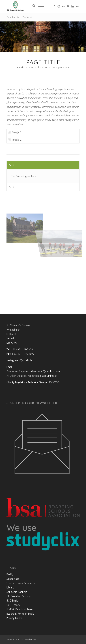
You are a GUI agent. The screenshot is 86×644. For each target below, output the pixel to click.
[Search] (32, 6)
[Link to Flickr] (63, 6)
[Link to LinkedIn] (73, 6)
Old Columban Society (19, 596)
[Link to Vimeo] (68, 6)
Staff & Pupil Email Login (20, 609)
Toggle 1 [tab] (15, 132)
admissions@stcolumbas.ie (45, 371)
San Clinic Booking (17, 592)
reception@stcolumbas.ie (42, 376)
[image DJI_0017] (25, 227)
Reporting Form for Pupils (20, 614)
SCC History (13, 605)
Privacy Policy (14, 618)
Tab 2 (12, 187)
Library (10, 588)
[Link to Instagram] (59, 6)
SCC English (13, 601)
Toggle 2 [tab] (15, 140)
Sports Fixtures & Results (21, 583)
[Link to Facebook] (54, 6)
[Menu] (40, 6)
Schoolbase (13, 579)
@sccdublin (26, 360)
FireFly (10, 574)
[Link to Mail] (77, 6)
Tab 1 (11, 165)
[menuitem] (32, 6)
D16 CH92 (12, 343)
